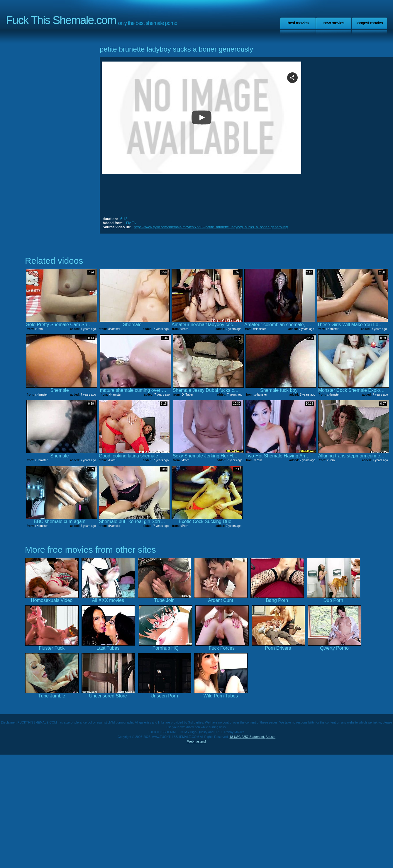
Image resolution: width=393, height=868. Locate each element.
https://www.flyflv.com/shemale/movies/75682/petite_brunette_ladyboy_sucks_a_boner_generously (211, 227)
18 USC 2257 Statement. (247, 737)
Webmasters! (196, 741)
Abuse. (270, 737)
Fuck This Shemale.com (61, 20)
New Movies (334, 23)
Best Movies (298, 23)
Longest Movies (370, 23)
